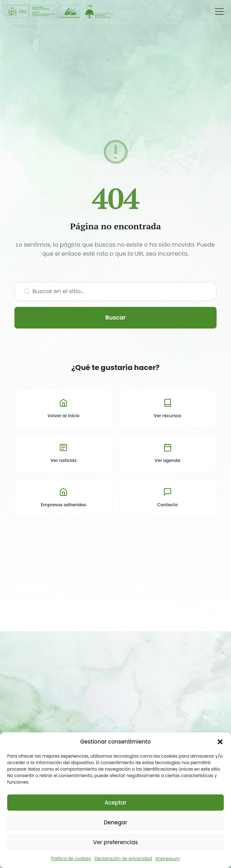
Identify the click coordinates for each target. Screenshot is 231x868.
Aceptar (115, 803)
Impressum (168, 858)
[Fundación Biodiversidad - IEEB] (61, 12)
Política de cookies (71, 858)
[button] (220, 742)
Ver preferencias (115, 842)
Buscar (115, 318)
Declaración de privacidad (123, 858)
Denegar (115, 822)
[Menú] (219, 12)
